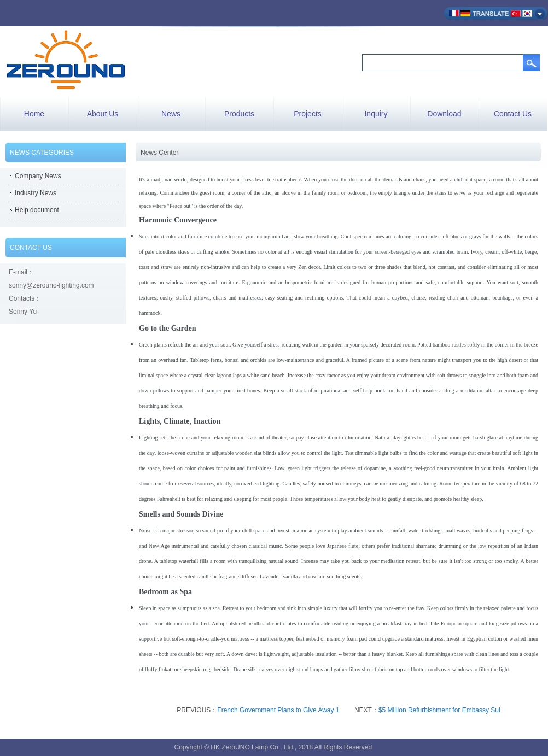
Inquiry (376, 114)
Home (34, 114)
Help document (37, 210)
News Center (159, 153)
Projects (308, 114)
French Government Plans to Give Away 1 (278, 710)
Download (444, 114)
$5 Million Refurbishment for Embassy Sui (439, 710)
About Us (103, 114)
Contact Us (513, 114)
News (171, 114)
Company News (38, 176)
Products (239, 114)
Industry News (36, 193)
